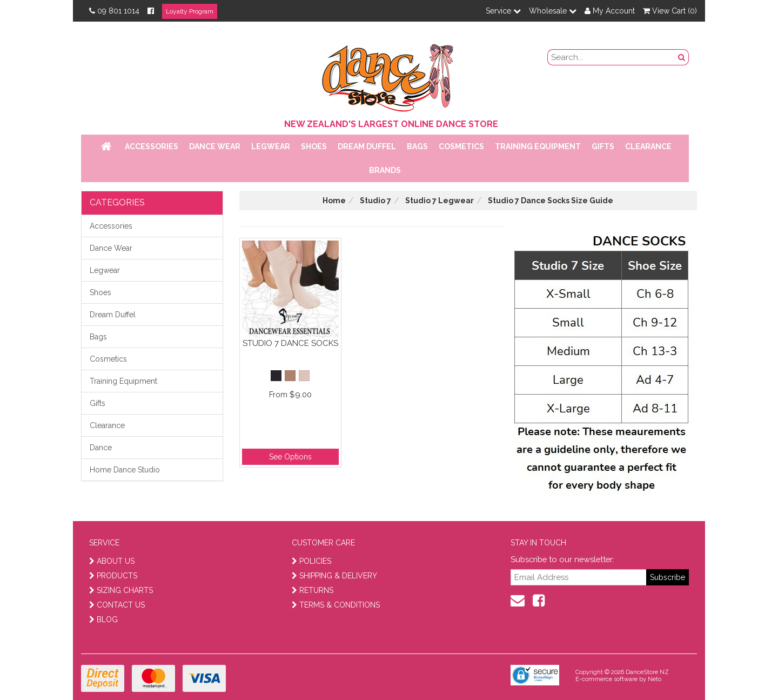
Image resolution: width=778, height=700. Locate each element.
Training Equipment (538, 146)
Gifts (603, 146)
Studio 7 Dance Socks (290, 343)
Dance (101, 448)
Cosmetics (461, 146)
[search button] (682, 57)
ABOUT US (112, 561)
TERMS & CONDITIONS (336, 605)
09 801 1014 (114, 11)
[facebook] (539, 601)
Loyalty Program (190, 11)
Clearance (648, 146)
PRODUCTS (113, 576)
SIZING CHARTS (121, 590)
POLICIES (311, 561)
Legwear (271, 146)
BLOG (103, 619)
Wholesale (553, 11)
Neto (655, 679)
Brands (385, 170)
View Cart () (670, 11)
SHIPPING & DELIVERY (334, 576)
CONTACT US (117, 605)
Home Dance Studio (125, 470)
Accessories (152, 146)
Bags (417, 146)
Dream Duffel (367, 146)
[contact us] (518, 601)
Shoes (314, 146)
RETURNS (313, 590)
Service (503, 11)
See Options (290, 457)
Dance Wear (215, 146)
